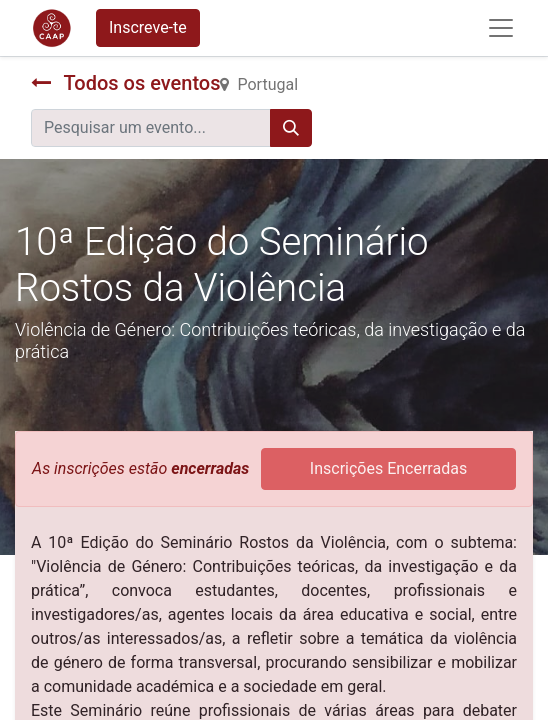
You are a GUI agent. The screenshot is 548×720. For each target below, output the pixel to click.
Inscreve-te (148, 27)
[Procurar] (291, 128)
